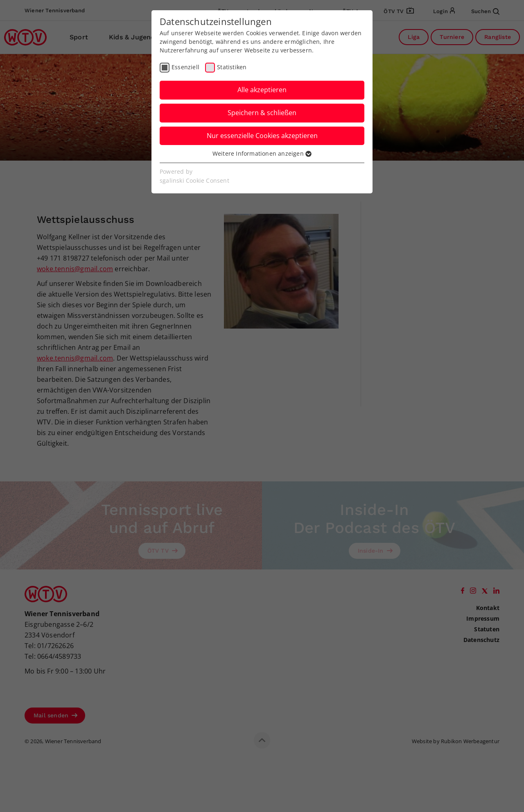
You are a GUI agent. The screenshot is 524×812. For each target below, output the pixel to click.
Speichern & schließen (262, 113)
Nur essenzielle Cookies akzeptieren (262, 136)
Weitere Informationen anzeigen (262, 153)
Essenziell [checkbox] (185, 67)
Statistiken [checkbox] (232, 67)
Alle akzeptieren (262, 90)
